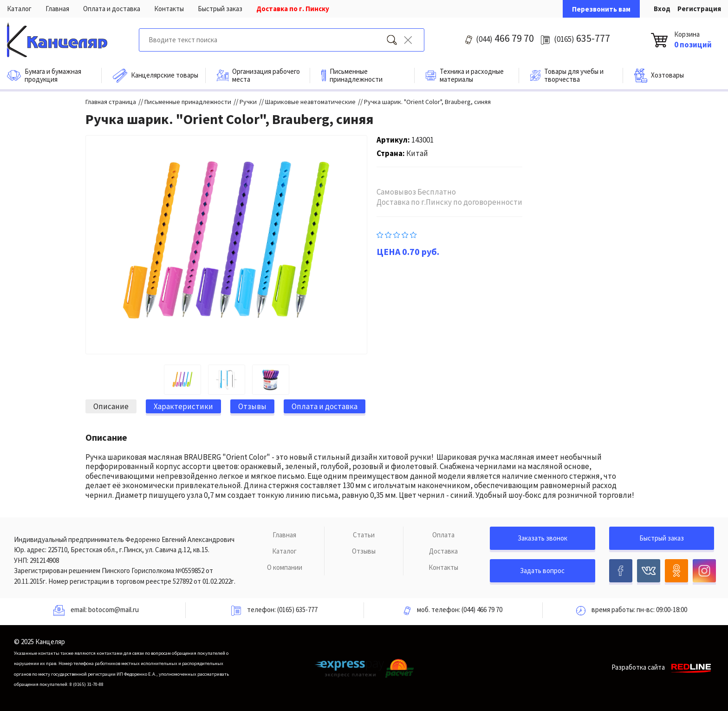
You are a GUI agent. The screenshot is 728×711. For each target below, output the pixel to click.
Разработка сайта (663, 667)
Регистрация (699, 9)
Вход (662, 9)
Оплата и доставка (112, 9)
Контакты (169, 9)
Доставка (443, 551)
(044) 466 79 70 (482, 610)
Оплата (443, 535)
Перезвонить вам (601, 9)
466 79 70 (505, 38)
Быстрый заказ (220, 9)
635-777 (582, 38)
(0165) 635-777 (297, 610)
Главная (57, 9)
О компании (285, 567)
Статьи (364, 535)
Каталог (19, 9)
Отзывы (364, 551)
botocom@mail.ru (114, 610)
